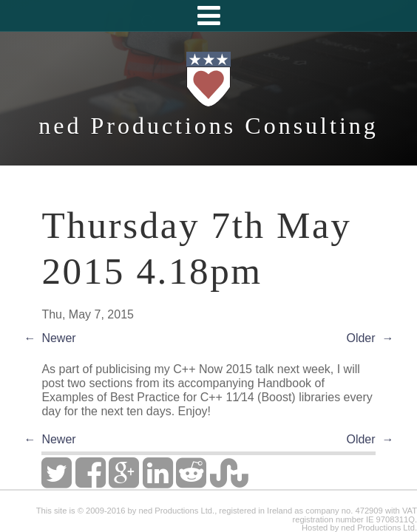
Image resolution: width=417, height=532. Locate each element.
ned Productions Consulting (208, 126)
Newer (58, 338)
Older (360, 338)
